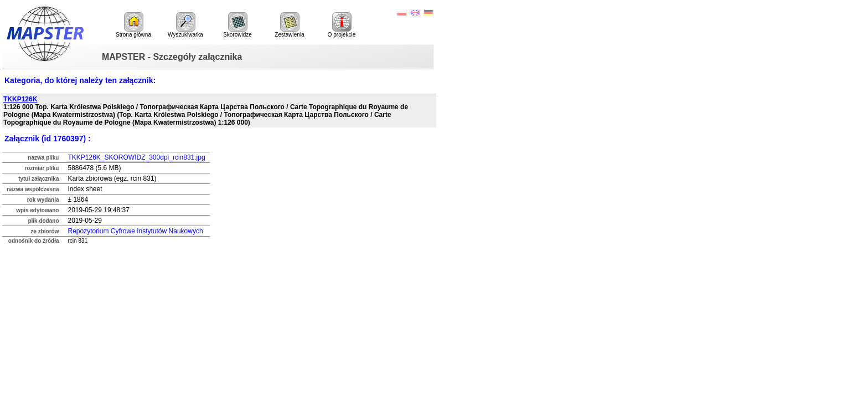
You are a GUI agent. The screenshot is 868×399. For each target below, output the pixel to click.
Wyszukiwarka (185, 25)
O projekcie (342, 25)
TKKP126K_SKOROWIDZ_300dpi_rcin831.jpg (136, 157)
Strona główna (133, 25)
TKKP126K (20, 99)
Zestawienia (289, 25)
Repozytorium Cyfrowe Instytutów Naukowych (135, 231)
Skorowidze (237, 25)
